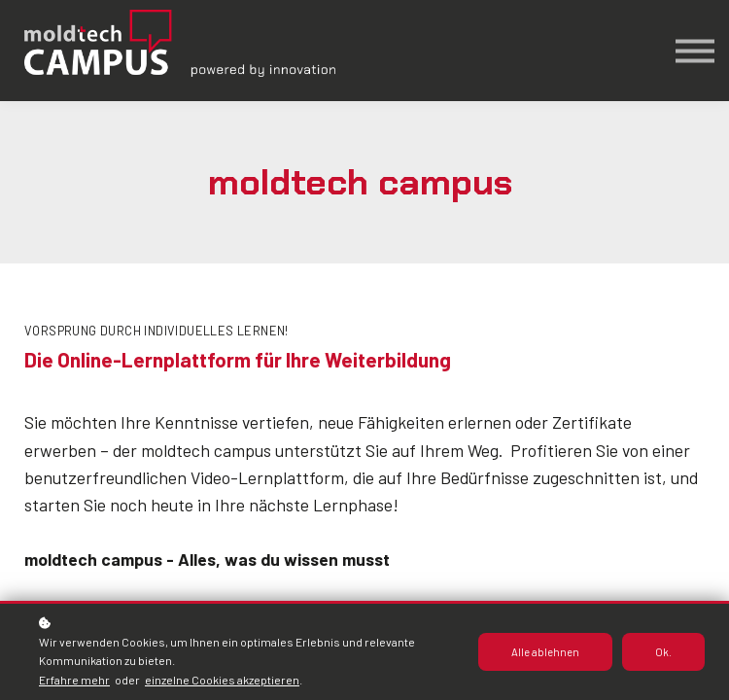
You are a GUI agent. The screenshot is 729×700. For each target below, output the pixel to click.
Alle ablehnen (545, 652)
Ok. (663, 652)
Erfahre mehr (74, 680)
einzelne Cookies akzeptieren (222, 680)
